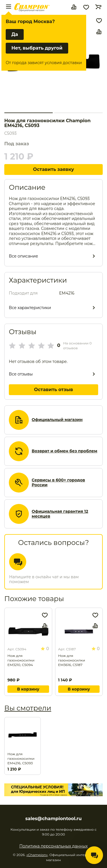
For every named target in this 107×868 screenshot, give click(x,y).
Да (15, 34)
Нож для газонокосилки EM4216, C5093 (21, 758)
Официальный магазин (57, 420)
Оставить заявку (54, 169)
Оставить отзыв (53, 390)
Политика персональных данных (54, 846)
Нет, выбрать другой (37, 48)
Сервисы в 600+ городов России (58, 483)
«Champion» (37, 855)
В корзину (28, 689)
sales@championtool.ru (53, 819)
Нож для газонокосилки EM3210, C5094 (21, 660)
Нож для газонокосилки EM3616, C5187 (72, 660)
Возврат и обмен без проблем (64, 451)
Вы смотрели (28, 708)
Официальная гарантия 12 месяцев (60, 514)
